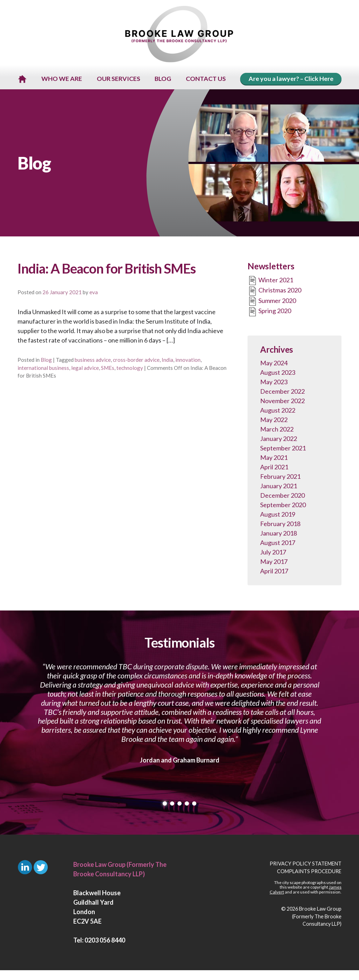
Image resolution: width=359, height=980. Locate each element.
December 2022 (282, 392)
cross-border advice (136, 360)
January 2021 (279, 486)
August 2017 (278, 543)
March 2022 (277, 430)
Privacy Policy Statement (306, 864)
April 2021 (274, 468)
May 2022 (274, 420)
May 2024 (274, 364)
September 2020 (283, 505)
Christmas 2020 (274, 292)
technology (130, 368)
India (167, 360)
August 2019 (278, 515)
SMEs (108, 368)
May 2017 (274, 562)
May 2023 (274, 382)
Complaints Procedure (309, 872)
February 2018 (280, 524)
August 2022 (278, 411)
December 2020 (282, 496)
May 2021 (274, 458)
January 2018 (279, 534)
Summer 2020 (272, 302)
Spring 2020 (269, 312)
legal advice (85, 368)
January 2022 (279, 439)
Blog (46, 360)
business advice (93, 360)
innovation (188, 360)
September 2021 (283, 449)
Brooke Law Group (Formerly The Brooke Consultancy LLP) (317, 917)
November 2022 (282, 401)
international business (43, 368)
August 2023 (278, 373)
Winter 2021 (270, 281)
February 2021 (280, 477)
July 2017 (273, 553)
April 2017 (274, 572)
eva (94, 293)
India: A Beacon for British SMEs (107, 269)
